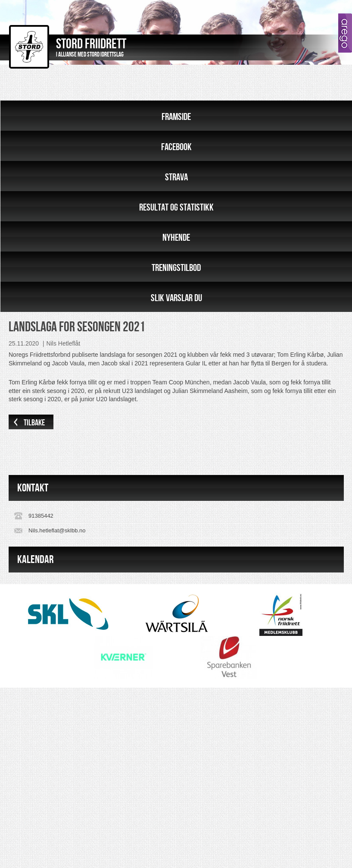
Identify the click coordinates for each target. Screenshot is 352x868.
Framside (176, 117)
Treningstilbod (176, 268)
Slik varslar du (176, 298)
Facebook (176, 147)
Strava (176, 177)
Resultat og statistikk (176, 208)
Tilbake (34, 423)
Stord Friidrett (91, 44)
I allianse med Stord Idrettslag (90, 55)
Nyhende (176, 238)
